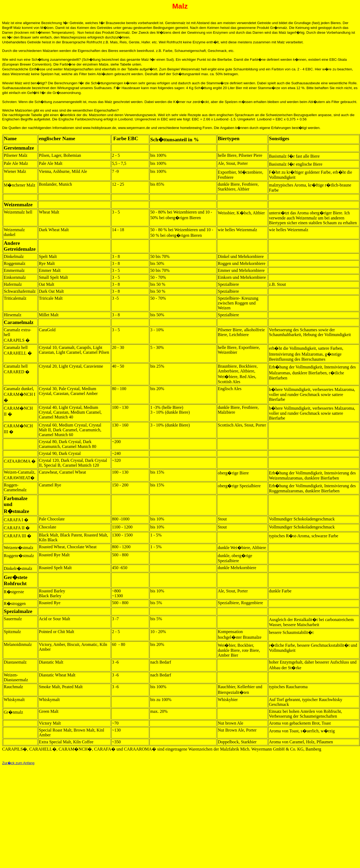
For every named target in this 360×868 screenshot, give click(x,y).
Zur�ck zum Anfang (18, 763)
